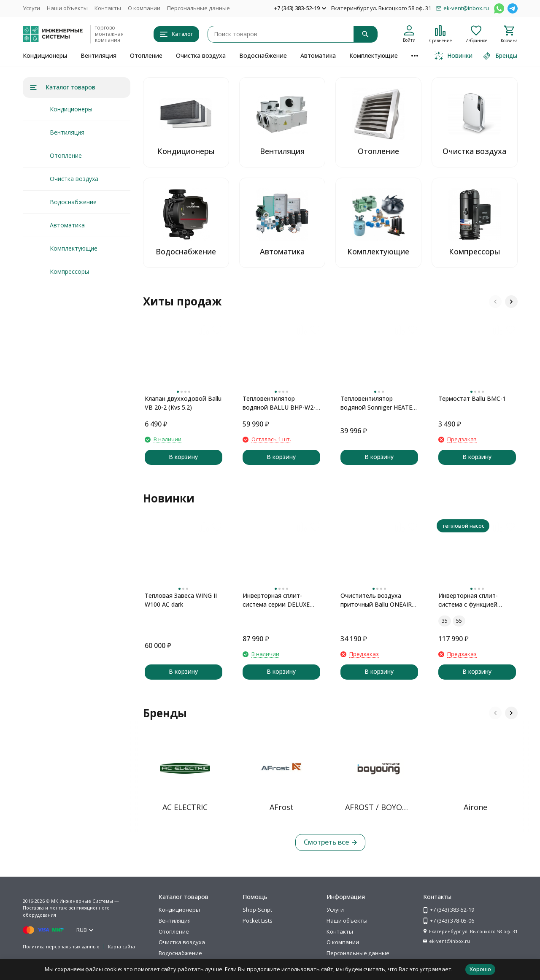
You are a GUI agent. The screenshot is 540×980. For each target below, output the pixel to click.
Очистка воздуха (201, 55)
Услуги (31, 8)
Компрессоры (69, 271)
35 (445, 621)
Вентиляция (99, 55)
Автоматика (318, 55)
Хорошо (480, 969)
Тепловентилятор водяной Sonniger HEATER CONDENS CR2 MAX (378, 403)
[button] (495, 302)
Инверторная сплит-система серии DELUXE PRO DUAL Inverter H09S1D (281, 600)
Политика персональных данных (61, 946)
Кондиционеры (45, 55)
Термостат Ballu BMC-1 (472, 398)
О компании (144, 8)
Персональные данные (198, 8)
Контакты (108, 8)
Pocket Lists (258, 921)
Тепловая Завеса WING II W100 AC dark (181, 600)
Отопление (146, 55)
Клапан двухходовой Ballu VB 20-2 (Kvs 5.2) (183, 403)
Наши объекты (67, 8)
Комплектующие (374, 55)
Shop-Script (257, 910)
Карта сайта (121, 946)
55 (459, 621)
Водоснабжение (263, 55)
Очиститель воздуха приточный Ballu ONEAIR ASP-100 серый (376, 600)
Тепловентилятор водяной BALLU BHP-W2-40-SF (279, 403)
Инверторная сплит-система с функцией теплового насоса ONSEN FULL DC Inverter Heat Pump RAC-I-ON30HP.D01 (476, 600)
